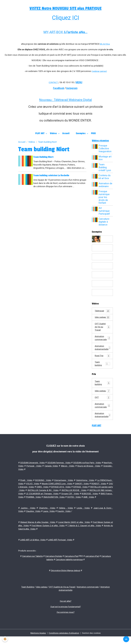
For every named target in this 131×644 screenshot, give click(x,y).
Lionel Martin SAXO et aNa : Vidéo (74, 531)
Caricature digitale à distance (104, 222)
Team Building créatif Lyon (105, 167)
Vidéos (54, 133)
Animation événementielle (104, 352)
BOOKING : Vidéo (43, 486)
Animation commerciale (102, 342)
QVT (102, 403)
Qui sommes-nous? (66, 619)
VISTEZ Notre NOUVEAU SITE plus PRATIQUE (66, 8)
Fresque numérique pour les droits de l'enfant (104, 197)
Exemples (81, 133)
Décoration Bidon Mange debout (66, 578)
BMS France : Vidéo (60, 502)
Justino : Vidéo (28, 516)
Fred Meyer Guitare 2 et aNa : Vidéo (48, 534)
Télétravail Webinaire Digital (73, 100)
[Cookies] (5, 639)
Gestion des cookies (93, 640)
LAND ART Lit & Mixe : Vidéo (33, 548)
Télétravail (102, 311)
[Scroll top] (126, 639)
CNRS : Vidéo (64, 493)
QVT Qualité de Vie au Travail (103, 331)
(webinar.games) (99, 71)
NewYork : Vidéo (34, 472)
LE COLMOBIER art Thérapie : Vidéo (79, 499)
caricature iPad (93, 564)
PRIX (93, 133)
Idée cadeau (102, 319)
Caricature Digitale (53, 564)
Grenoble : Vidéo (34, 475)
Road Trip (102, 360)
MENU (79, 82)
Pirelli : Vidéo (26, 486)
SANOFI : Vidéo (91, 489)
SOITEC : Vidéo (33, 506)
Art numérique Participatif (105, 211)
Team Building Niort (44, 157)
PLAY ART (40, 133)
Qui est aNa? (65, 609)
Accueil (66, 133)
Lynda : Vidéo (83, 516)
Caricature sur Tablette (31, 564)
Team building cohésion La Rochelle (52, 179)
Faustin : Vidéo (65, 520)
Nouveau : (46, 100)
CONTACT (53, 82)
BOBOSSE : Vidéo (37, 502)
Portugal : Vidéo (52, 472)
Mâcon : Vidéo (86, 472)
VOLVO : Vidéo (34, 489)
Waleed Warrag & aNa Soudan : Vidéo (38, 531)
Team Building (26, 595)
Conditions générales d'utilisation (64, 640)
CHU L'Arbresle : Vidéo (40, 493)
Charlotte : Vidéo (47, 516)
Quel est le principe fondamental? (65, 614)
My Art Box (105, 44)
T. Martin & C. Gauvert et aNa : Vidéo (84, 534)
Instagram (72, 88)
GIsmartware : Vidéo (63, 486)
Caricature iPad (72, 564)
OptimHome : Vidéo (85, 486)
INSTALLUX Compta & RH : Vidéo (75, 496)
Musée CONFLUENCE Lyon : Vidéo (63, 489)
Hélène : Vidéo (66, 516)
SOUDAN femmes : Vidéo (69, 469)
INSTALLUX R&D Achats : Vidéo (42, 499)
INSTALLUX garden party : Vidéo (42, 496)
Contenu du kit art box (105, 177)
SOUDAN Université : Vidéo (36, 469)
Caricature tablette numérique (69, 567)
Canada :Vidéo (69, 472)
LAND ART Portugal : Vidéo (61, 548)
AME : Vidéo (48, 506)
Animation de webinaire (106, 185)
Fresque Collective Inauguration (105, 149)
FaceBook (59, 88)
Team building (102, 369)
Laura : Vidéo (50, 520)
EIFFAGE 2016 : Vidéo (87, 493)
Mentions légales (37, 640)
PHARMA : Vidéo (83, 502)
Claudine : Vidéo (34, 520)
